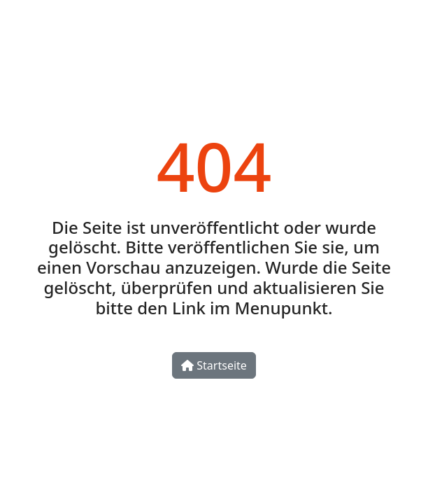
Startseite (214, 365)
